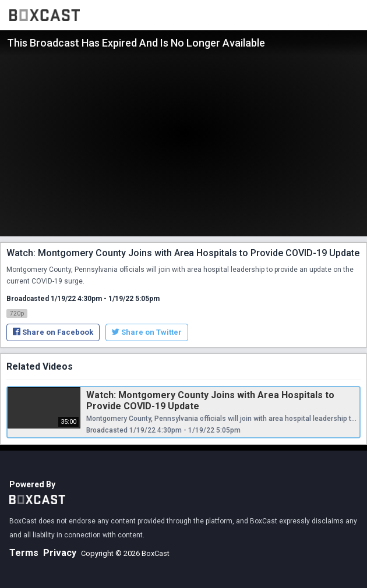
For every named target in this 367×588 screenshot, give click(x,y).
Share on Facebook (53, 332)
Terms (24, 553)
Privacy (60, 553)
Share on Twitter (147, 332)
